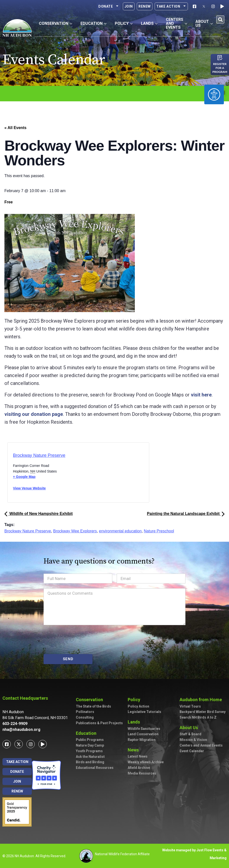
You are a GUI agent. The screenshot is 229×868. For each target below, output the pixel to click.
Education (87, 733)
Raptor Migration (142, 740)
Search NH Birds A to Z (198, 717)
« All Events (15, 128)
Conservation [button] (56, 23)
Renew (145, 6)
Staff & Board (190, 734)
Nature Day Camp (90, 745)
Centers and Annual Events (201, 745)
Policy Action (138, 706)
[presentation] (81, 640)
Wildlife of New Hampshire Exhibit (39, 514)
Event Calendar (192, 751)
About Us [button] (204, 23)
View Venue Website (29, 488)
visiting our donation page (34, 414)
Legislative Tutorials (144, 712)
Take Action (171, 6)
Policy (135, 700)
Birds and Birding (90, 762)
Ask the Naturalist (90, 757)
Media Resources (142, 773)
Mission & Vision (193, 740)
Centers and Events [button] (177, 23)
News (134, 750)
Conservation (91, 700)
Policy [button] (124, 23)
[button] (220, 20)
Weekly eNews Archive (146, 762)
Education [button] (93, 23)
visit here (201, 395)
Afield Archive (139, 768)
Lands (135, 722)
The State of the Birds (93, 706)
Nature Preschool (159, 531)
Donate (109, 6)
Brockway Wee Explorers (75, 531)
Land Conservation (143, 734)
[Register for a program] (220, 58)
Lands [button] (149, 23)
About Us (190, 728)
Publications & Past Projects (99, 723)
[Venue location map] (99, 474)
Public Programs (90, 740)
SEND (68, 659)
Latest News (138, 756)
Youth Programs (89, 751)
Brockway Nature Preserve (39, 455)
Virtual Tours (190, 706)
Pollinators (85, 712)
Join (129, 6)
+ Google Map (24, 477)
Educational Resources (95, 768)
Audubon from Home (202, 700)
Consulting (85, 717)
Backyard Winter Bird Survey (203, 712)
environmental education (120, 531)
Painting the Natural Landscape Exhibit (186, 514)
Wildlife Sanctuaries (144, 729)
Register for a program (220, 68)
